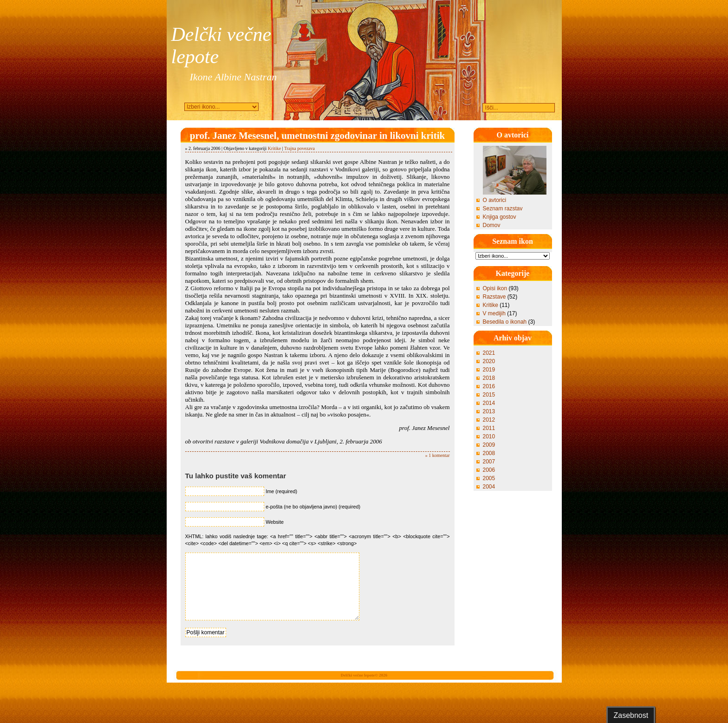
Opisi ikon (495, 288)
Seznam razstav (503, 208)
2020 (489, 361)
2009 (489, 445)
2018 (489, 378)
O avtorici (495, 200)
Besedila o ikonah (505, 322)
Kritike (274, 148)
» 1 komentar (438, 455)
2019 (489, 370)
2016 (489, 386)
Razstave (494, 297)
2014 (489, 403)
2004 (489, 487)
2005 (489, 478)
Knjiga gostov (500, 217)
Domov (492, 225)
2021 (489, 353)
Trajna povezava (299, 148)
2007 (489, 462)
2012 (489, 420)
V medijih (494, 313)
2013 (489, 411)
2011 (489, 428)
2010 (489, 436)
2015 (489, 395)
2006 (489, 470)
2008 (489, 453)
